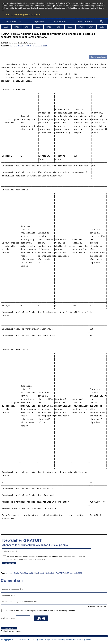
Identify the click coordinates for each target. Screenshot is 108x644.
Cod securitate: (8, 618)
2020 (70, 27)
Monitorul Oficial (12, 573)
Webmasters (78, 640)
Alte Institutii (50, 573)
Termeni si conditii (56, 640)
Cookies (68, 640)
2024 (27, 27)
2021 (59, 27)
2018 (91, 27)
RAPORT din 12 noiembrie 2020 (69, 573)
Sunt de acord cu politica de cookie (21, 14)
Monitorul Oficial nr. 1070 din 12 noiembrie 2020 (28, 46)
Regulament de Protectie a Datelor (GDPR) (53, 3)
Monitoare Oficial (13, 21)
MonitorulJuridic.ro (29, 640)
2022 (49, 27)
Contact (88, 640)
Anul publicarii (60, 21)
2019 (81, 27)
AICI (73, 8)
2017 (102, 27)
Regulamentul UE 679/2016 (33, 560)
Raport (41, 573)
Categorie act (38, 21)
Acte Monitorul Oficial (29, 573)
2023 (38, 27)
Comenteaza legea (98, 57)
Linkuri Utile (43, 640)
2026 (6, 27)
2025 (17, 27)
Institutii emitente (85, 21)
